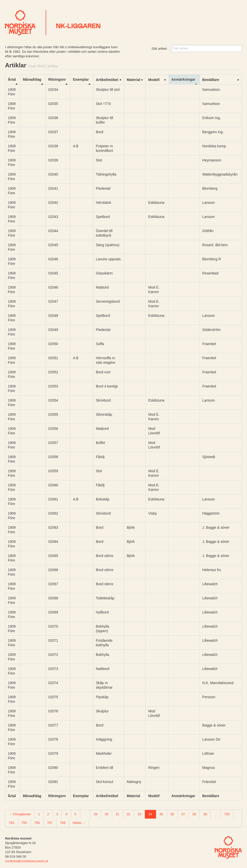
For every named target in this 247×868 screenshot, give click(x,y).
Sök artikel (159, 49)
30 (106, 814)
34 (150, 814)
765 (24, 823)
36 (172, 814)
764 (12, 823)
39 (205, 814)
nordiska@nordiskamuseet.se (27, 861)
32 (128, 814)
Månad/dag (32, 79)
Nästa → (79, 823)
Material (133, 80)
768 (63, 823)
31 (117, 814)
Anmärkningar (183, 79)
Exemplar (81, 79)
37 (183, 814)
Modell (154, 80)
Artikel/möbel (107, 80)
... (85, 814)
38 (194, 814)
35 (161, 814)
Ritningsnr (57, 79)
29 (96, 814)
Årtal (12, 79)
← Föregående (20, 814)
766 (37, 823)
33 (139, 814)
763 (227, 814)
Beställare (211, 80)
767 (50, 823)
